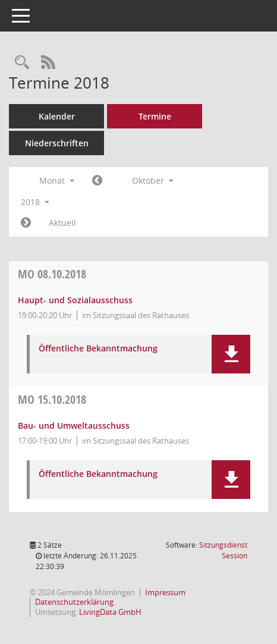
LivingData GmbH (110, 612)
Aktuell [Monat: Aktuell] (62, 223)
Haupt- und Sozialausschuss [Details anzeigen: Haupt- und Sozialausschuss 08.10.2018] (75, 300)
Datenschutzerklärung (74, 602)
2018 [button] (35, 202)
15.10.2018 (52, 399)
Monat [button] (57, 180)
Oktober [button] (153, 180)
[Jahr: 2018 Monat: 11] (26, 223)
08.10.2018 (52, 274)
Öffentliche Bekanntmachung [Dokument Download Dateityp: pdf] (98, 349)
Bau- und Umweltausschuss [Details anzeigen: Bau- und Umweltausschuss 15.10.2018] (74, 425)
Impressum (165, 592)
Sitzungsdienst (223, 550)
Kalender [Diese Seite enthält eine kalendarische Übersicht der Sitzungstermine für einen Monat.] (57, 116)
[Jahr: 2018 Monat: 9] (97, 181)
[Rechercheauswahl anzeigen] (22, 63)
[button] (231, 354)
